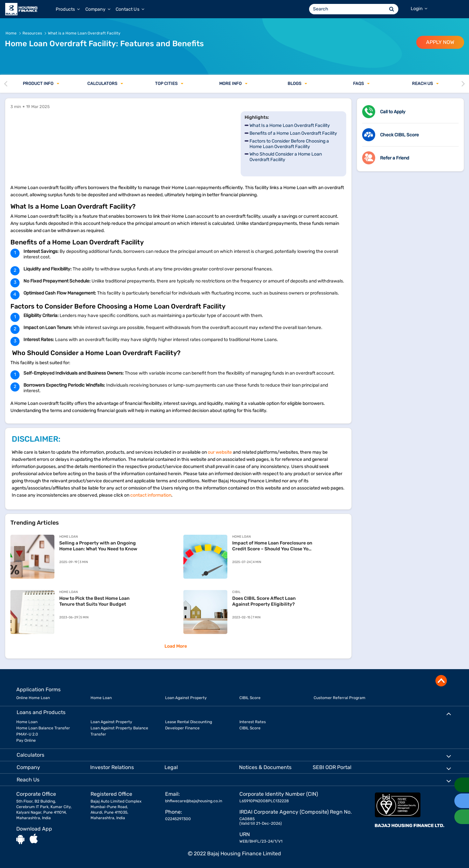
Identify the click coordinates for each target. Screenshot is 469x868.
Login (419, 9)
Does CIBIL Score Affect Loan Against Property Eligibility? (264, 601)
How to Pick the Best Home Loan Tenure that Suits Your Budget (94, 601)
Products (68, 9)
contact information (151, 495)
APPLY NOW (440, 42)
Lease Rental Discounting (189, 722)
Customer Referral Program (340, 698)
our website (220, 452)
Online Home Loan (33, 698)
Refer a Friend (395, 158)
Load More (176, 646)
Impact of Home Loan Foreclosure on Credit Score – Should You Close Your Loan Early (273, 546)
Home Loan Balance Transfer (43, 728)
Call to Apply (393, 112)
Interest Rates (253, 722)
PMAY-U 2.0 (27, 734)
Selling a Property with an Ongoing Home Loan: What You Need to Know (98, 546)
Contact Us (130, 9)
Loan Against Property (186, 698)
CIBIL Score (250, 698)
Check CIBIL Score (399, 135)
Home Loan (101, 698)
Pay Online (26, 740)
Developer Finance (182, 728)
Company (98, 9)
